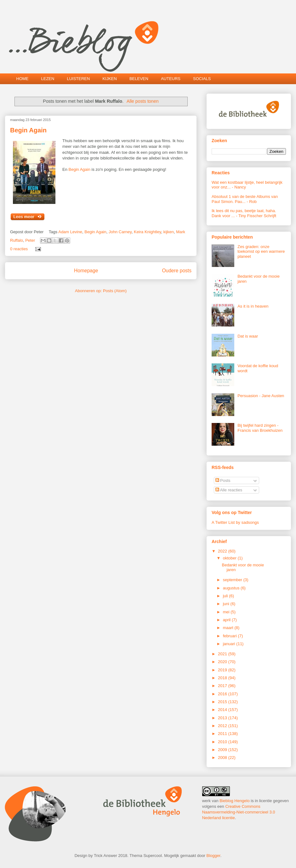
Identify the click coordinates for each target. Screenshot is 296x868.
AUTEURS (171, 79)
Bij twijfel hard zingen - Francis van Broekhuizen (260, 428)
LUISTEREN (78, 79)
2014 (223, 710)
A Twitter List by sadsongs (235, 522)
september (233, 580)
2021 (223, 654)
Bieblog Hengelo (234, 801)
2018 (223, 678)
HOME (23, 79)
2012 (223, 726)
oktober (230, 558)
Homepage (86, 271)
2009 (223, 750)
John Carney (120, 232)
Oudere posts (177, 271)
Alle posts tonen (143, 101)
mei (227, 612)
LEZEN (48, 79)
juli (226, 596)
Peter (30, 240)
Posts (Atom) (115, 291)
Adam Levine (70, 232)
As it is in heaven (253, 306)
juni (227, 604)
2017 (223, 686)
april (227, 620)
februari (231, 636)
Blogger (213, 856)
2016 (223, 694)
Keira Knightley (147, 232)
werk (206, 801)
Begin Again (28, 130)
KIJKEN (110, 79)
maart (229, 628)
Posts (223, 480)
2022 (223, 551)
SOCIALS (202, 79)
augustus (232, 588)
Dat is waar (248, 336)
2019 (223, 670)
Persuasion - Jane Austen (261, 396)
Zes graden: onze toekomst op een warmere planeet (261, 252)
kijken (169, 232)
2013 (223, 718)
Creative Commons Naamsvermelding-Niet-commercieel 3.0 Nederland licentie (239, 812)
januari (230, 644)
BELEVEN (139, 79)
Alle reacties (229, 490)
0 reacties (19, 249)
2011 (223, 734)
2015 (223, 702)
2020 (223, 662)
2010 (223, 742)
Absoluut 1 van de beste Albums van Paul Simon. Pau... (245, 199)
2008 (223, 758)
